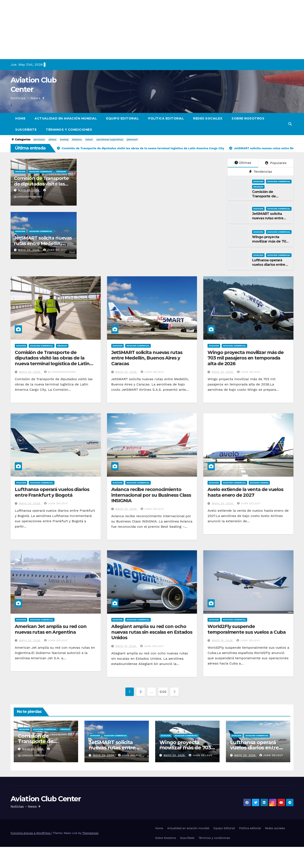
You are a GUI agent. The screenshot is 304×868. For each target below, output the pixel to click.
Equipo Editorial (123, 118)
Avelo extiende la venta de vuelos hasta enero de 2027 (245, 492)
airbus (52, 140)
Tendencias (261, 172)
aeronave (39, 140)
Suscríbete (26, 130)
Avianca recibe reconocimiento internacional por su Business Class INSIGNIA (151, 495)
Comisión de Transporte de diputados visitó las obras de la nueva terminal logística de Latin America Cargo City (52, 361)
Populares (276, 163)
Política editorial (166, 118)
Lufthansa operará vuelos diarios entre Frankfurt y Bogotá (269, 265)
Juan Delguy (55, 250)
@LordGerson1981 (60, 372)
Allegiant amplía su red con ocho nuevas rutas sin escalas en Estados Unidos (152, 632)
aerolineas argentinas (110, 140)
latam (89, 140)
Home (20, 118)
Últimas (243, 163)
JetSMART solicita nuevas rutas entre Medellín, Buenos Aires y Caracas (43, 244)
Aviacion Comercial (41, 172)
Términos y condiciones (69, 130)
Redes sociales (208, 118)
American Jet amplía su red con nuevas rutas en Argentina (51, 629)
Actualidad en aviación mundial (66, 118)
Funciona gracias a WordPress (31, 833)
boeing (64, 140)
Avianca (77, 140)
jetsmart (132, 140)
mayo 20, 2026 (29, 190)
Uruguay (61, 172)
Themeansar (90, 833)
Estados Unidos (259, 483)
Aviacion (20, 172)
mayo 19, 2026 (126, 646)
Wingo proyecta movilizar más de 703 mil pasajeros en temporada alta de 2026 (246, 358)
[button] (290, 124)
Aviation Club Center (46, 799)
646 (163, 692)
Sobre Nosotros (248, 118)
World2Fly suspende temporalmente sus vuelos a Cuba (247, 629)
